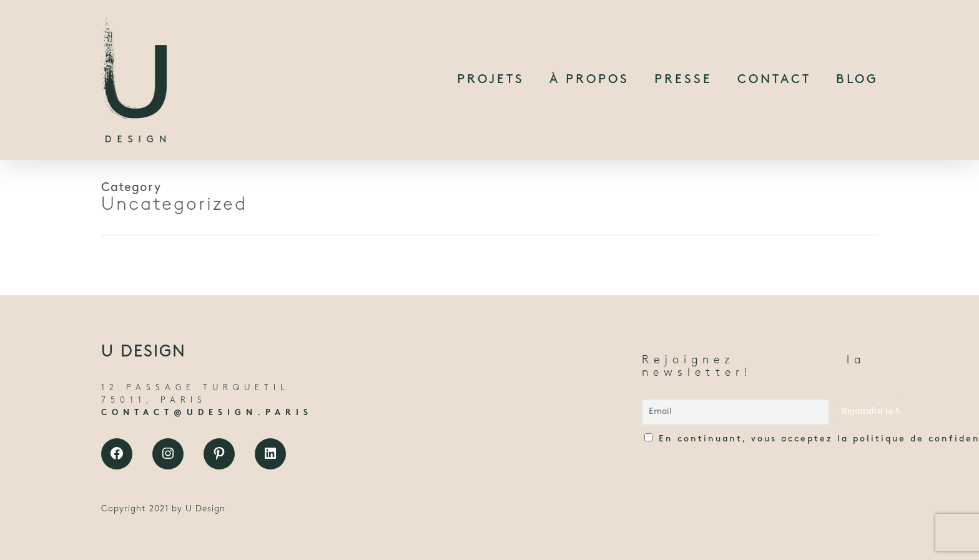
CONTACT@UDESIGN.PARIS (207, 413)
